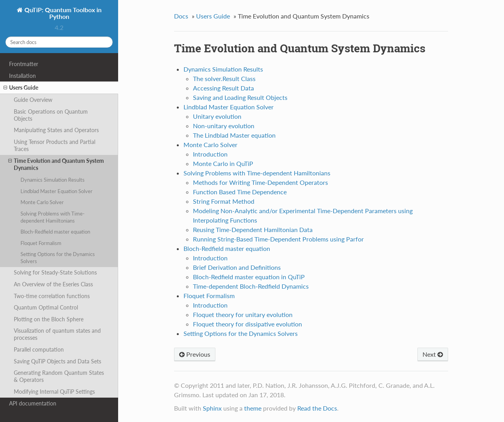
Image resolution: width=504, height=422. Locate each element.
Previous (195, 354)
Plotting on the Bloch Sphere (49, 319)
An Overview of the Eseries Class (53, 284)
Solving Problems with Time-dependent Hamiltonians (53, 217)
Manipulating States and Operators (56, 130)
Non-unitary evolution (224, 126)
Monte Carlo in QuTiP (223, 163)
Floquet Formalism (41, 243)
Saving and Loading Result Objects (240, 97)
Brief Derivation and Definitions (237, 267)
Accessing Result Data (223, 88)
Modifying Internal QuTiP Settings (54, 392)
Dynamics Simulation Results (53, 180)
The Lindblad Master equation (234, 135)
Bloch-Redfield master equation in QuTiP (249, 277)
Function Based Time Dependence (240, 192)
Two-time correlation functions (52, 296)
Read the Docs (317, 408)
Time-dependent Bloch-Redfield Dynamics (251, 286)
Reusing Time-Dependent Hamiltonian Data (253, 229)
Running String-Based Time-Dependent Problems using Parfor (278, 239)
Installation (22, 76)
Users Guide (21, 88)
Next (433, 354)
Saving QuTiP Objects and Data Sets (57, 361)
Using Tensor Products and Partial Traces (55, 145)
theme (253, 408)
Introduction (210, 154)
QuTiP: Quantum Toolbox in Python (62, 13)
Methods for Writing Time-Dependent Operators (260, 182)
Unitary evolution (217, 116)
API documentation (33, 403)
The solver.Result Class (224, 78)
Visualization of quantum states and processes (57, 334)
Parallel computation (39, 349)
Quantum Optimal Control (46, 307)
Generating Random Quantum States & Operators (59, 376)
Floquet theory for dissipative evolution (247, 324)
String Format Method (224, 201)
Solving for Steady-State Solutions (55, 272)
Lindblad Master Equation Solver (57, 191)
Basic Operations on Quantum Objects (51, 115)
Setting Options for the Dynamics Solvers (58, 258)
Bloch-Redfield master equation (55, 232)
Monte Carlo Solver (42, 202)
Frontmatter (24, 64)
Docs (181, 16)
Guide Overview (33, 100)
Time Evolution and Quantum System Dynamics (56, 164)
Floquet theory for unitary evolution (243, 314)
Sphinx (212, 408)
